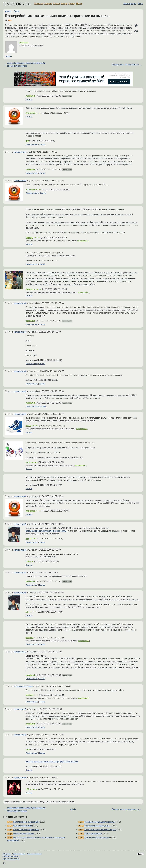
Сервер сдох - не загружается (125, 64)
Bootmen (30, 638)
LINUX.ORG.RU (17, 4)
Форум (64, 4)
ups (10, 20)
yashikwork (24, 42)
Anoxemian (31, 113)
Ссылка (8, 56)
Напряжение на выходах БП (26, 822)
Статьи (56, 4)
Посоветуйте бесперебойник (26, 830)
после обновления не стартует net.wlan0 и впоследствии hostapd (26, 64)
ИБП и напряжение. (93, 834)
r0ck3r (28, 426)
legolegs (29, 238)
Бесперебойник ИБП (22, 826)
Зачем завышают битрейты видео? (100, 830)
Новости (39, 4)
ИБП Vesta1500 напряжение (97, 837)
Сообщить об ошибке (11, 856)
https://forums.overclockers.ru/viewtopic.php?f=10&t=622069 (52, 762)
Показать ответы (32, 193)
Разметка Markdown (34, 854)
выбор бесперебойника (24, 834)
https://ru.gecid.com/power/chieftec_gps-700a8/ (46, 531)
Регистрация (130, 4)
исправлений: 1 (83, 241)
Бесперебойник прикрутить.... (98, 826)
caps (28, 749)
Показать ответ (32, 144)
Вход (140, 4)
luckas (28, 561)
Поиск (79, 4)
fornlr (28, 462)
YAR (28, 789)
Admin (17, 11)
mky (27, 539)
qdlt (27, 141)
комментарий (20, 152)
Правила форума (19, 854)
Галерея (48, 4)
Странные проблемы (23, 686)
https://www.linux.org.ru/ (11, 859)
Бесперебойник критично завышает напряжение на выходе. (57, 16)
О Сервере (7, 854)
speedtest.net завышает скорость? (100, 822)
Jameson (30, 289)
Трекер (72, 4)
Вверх (140, 854)
